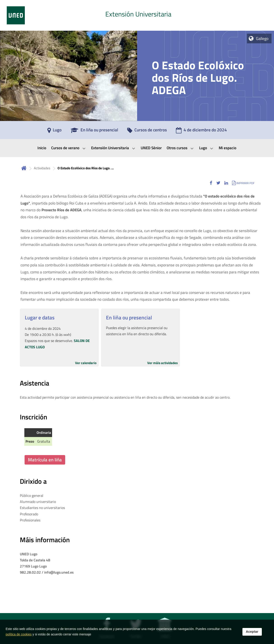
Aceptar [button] (252, 633)
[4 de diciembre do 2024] (201, 131)
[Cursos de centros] (147, 131)
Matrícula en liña (45, 460)
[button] (211, 183)
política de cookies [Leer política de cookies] (19, 636)
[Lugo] (54, 131)
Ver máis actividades (162, 363)
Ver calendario (86, 363)
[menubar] (137, 148)
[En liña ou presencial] (94, 131)
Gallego (262, 38)
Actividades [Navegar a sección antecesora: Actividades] (42, 168)
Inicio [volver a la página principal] (24, 168)
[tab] (137, 15)
